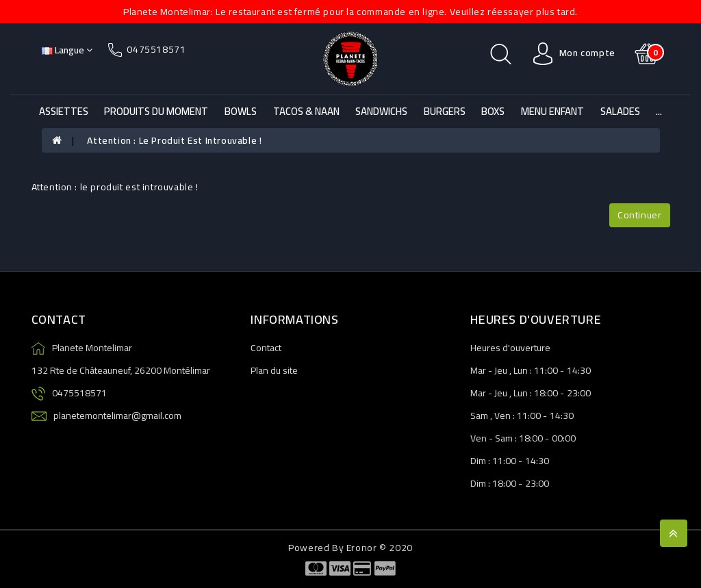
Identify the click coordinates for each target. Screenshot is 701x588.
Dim (478, 461)
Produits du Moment (156, 111)
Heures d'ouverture (510, 348)
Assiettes (64, 111)
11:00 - (549, 370)
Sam (479, 416)
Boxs (493, 111)
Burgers (445, 111)
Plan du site (274, 370)
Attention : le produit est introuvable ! (174, 140)
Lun (521, 370)
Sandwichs (381, 111)
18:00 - (549, 393)
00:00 (564, 438)
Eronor (362, 548)
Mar (478, 370)
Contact (266, 348)
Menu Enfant (552, 111)
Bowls (241, 111)
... (659, 111)
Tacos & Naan (306, 111)
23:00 (579, 393)
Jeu (501, 370)
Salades (620, 111)
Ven (502, 416)
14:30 (579, 370)
